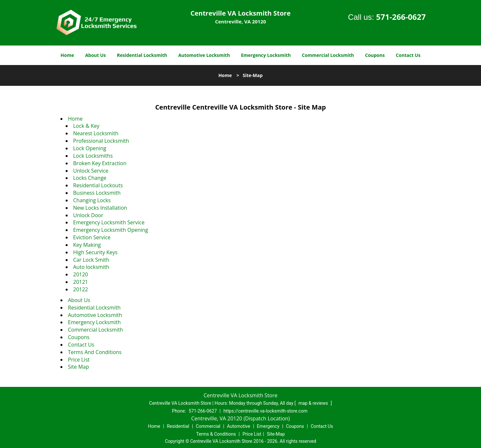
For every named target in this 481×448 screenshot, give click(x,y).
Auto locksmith (91, 267)
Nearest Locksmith (96, 133)
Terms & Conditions (216, 434)
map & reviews (314, 403)
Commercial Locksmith (328, 55)
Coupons (375, 55)
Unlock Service (91, 171)
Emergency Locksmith (266, 55)
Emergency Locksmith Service (109, 222)
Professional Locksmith (101, 141)
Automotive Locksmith (204, 55)
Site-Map (276, 434)
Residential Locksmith (142, 55)
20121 (81, 282)
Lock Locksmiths (93, 156)
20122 (81, 289)
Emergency (268, 426)
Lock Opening (90, 148)
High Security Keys (95, 252)
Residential (178, 426)
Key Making (87, 245)
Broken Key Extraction (100, 163)
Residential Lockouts (98, 185)
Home (67, 55)
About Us (96, 55)
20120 (81, 274)
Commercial (208, 426)
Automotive (239, 426)
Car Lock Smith (91, 260)
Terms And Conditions (95, 352)
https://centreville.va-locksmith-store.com (265, 411)
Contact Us (408, 55)
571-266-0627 (401, 17)
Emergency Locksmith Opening (110, 230)
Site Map (78, 367)
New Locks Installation (100, 208)
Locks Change (90, 178)
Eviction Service (92, 237)
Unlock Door (88, 215)
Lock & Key (86, 126)
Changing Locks (92, 200)
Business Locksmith (97, 193)
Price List (79, 360)
